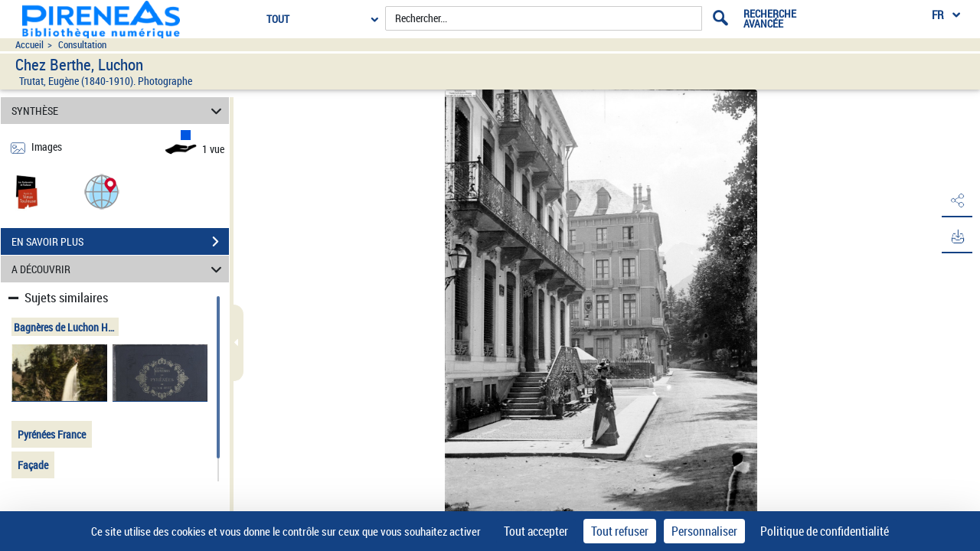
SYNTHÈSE (119, 111)
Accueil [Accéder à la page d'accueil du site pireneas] (29, 45)
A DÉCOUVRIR (119, 269)
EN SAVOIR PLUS (120, 242)
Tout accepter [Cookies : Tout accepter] (536, 531)
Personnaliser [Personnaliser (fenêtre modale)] (704, 531)
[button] (102, 191)
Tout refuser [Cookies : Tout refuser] (620, 531)
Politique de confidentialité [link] (825, 531)
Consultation (82, 45)
